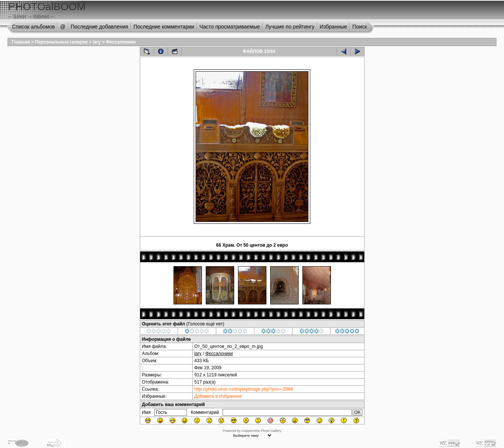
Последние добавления (100, 27)
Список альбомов (33, 27)
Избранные (333, 27)
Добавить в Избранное (218, 396)
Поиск (360, 27)
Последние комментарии (164, 27)
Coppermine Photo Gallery (261, 431)
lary (96, 42)
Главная (21, 42)
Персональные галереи (61, 42)
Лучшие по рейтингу (290, 27)
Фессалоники (121, 42)
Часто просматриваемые (230, 27)
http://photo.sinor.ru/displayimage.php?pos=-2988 (244, 389)
